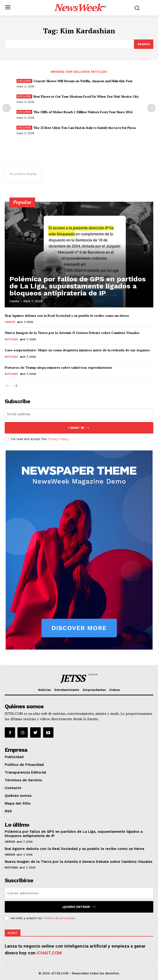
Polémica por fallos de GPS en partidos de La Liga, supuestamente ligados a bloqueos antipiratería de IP (78, 286)
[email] (79, 414)
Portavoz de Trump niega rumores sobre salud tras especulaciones (58, 367)
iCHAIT (13, 933)
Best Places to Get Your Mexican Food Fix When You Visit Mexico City (86, 96)
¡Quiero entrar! (79, 907)
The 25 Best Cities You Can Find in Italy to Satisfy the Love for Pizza (85, 128)
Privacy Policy (58, 439)
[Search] (144, 44)
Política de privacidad (59, 918)
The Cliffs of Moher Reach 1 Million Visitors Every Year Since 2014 (83, 112)
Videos (10, 322)
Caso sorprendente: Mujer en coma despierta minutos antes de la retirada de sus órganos (77, 350)
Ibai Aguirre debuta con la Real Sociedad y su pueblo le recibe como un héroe (67, 316)
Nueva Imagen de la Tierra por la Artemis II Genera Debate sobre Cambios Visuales (72, 333)
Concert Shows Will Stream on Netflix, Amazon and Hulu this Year (83, 81)
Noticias (11, 339)
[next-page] (151, 108)
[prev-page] (7, 108)
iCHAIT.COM (49, 953)
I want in (79, 428)
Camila (14, 301)
